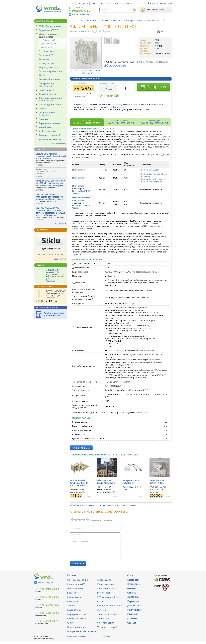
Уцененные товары (50, 139)
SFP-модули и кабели (50, 105)
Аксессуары (47, 47)
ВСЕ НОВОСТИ (60, 224)
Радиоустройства (51, 40)
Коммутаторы (47, 63)
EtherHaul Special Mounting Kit (153, 179)
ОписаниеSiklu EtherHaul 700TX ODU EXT (87, 122)
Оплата (132, 596)
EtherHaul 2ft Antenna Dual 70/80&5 (82, 199)
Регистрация (166, 3)
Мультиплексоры (49, 43)
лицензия (149, 350)
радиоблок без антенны (126, 505)
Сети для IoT (46, 55)
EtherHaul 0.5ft (79, 170)
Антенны (44, 59)
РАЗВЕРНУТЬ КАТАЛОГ (59, 143)
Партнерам (134, 613)
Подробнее (50, 281)
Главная (74, 21)
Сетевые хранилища (50, 71)
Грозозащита (46, 90)
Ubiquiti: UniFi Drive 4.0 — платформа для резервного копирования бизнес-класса (49, 197)
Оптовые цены (79, 96)
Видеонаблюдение (49, 79)
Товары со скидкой (49, 135)
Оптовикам (82, 3)
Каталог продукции (88, 21)
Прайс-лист (105, 640)
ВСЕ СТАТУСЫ (61, 259)
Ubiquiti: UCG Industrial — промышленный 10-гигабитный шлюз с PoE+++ (51, 156)
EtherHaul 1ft (78, 178)
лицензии (76, 223)
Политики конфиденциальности (80, 639)
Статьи (132, 626)
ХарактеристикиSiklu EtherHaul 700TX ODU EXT (121, 122)
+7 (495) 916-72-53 (79, 11)
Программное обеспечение (47, 85)
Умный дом (45, 127)
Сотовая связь (47, 51)
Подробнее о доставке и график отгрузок (106, 107)
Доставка (133, 600)
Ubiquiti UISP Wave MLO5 (53, 271)
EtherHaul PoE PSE (141, 413)
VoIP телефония (47, 131)
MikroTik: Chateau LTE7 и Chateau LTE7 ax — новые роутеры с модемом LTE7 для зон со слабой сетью (50, 212)
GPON (42, 75)
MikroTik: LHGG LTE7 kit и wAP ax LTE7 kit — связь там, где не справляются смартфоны (50, 183)
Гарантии (133, 605)
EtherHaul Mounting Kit (149, 170)
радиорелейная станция (91, 505)
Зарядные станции (49, 123)
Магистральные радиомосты (48, 35)
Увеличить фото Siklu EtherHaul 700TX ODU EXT (87, 72)
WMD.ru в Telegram (81, 15)
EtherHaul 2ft (78, 186)
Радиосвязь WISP (48, 30)
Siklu (157, 43)
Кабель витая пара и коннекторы (50, 99)
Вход (152, 3)
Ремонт (95, 3)
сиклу (79, 505)
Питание (44, 119)
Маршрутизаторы (49, 67)
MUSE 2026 (41, 170)
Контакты (127, 3)
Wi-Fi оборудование (50, 26)
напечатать (166, 31)
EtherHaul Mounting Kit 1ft (151, 182)
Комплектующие (48, 94)
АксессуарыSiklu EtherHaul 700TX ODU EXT (155, 122)
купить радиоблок (109, 505)
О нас (71, 3)
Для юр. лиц (135, 609)
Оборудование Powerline (47, 114)
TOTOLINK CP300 (55, 291)
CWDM (42, 109)
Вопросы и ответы (110, 3)
